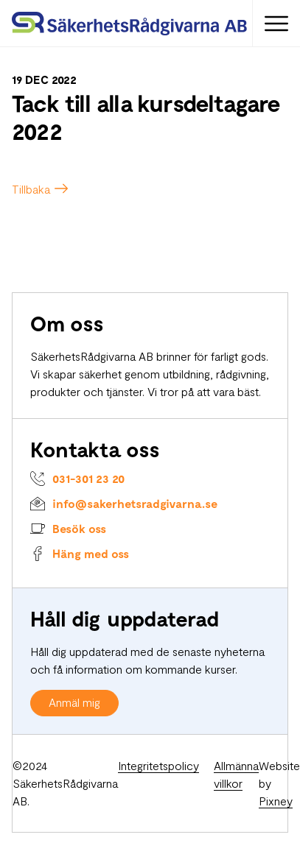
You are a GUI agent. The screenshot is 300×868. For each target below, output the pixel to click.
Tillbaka (31, 189)
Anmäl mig (74, 702)
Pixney (276, 801)
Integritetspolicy (158, 765)
